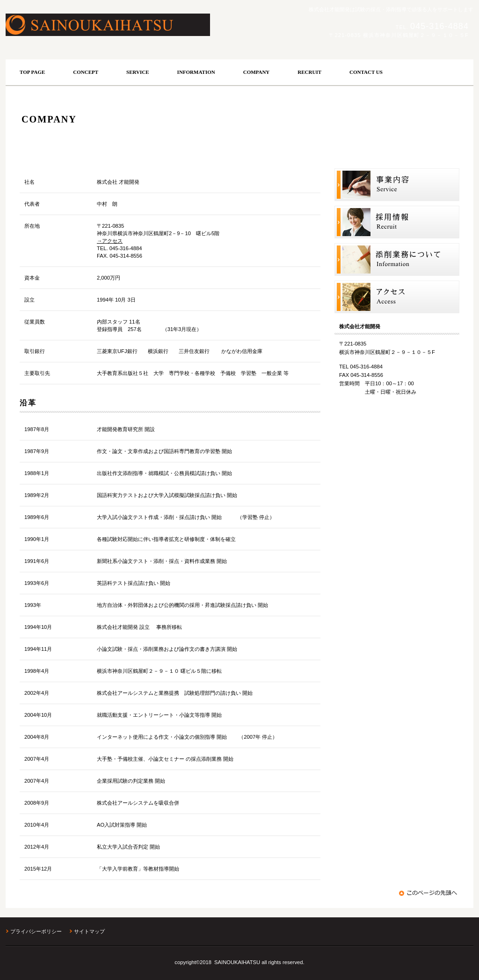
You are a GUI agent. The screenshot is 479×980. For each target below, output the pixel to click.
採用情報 (397, 222)
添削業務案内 (397, 260)
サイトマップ (89, 931)
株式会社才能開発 (134, 25)
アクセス (397, 297)
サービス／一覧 (397, 185)
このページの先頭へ (429, 893)
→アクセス (110, 241)
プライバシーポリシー (36, 931)
